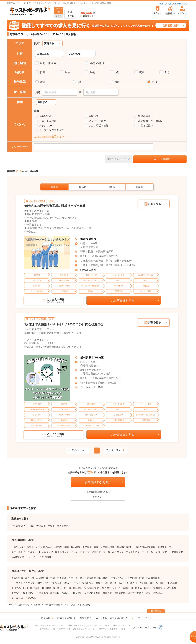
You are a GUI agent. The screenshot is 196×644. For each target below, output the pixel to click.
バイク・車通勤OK (123, 588)
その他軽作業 (107, 547)
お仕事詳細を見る (123, 301)
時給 (43, 82)
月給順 (139, 187)
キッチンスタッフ (135, 552)
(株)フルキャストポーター (85, 629)
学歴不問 (94, 116)
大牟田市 (41, 526)
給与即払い (88, 583)
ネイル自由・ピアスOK (24, 598)
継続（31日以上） (100, 63)
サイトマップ (145, 618)
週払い (68, 583)
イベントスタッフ (80, 552)
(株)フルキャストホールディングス (51, 625)
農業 (96, 547)
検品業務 (76, 547)
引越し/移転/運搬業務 (144, 547)
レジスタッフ (46, 552)
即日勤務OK (49, 588)
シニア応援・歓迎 (99, 126)
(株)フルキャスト (76, 625)
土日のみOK (172, 583)
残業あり (66, 593)
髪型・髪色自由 (154, 593)
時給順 (83, 187)
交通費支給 (159, 588)
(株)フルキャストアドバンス (98, 625)
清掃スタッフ (164, 547)
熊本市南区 (63, 526)
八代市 (31, 526)
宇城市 (51, 526)
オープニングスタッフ (51, 130)
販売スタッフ (62, 552)
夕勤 (117, 72)
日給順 (111, 187)
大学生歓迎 (45, 116)
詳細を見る (155, 204)
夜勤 (142, 72)
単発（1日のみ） (50, 63)
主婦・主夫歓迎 (48, 121)
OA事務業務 (18, 557)
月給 (117, 82)
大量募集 (107, 593)
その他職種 (46, 557)
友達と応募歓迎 (92, 593)
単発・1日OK (64, 588)
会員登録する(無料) (97, 482)
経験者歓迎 (144, 116)
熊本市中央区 (18, 526)
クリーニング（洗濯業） (24, 552)
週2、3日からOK (139, 583)
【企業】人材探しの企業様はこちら (173, 4)
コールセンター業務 (92, 387)
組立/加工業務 (88, 270)
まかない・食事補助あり (24, 593)
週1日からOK (121, 583)
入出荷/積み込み (44, 547)
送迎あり (172, 588)
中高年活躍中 (146, 126)
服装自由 (55, 593)
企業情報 (46, 618)
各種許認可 (86, 618)
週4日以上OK (157, 583)
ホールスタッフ (116, 552)
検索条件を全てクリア (118, 159)
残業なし (78, 593)
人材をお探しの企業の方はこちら (113, 618)
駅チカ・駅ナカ (143, 588)
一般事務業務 (176, 552)
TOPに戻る (156, 611)
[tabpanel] (47, 253)
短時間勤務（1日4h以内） (98, 588)
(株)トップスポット (122, 625)
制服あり (44, 593)
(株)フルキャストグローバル (111, 629)
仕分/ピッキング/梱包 (22, 547)
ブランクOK (46, 126)
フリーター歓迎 (97, 121)
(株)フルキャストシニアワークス (56, 629)
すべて (156, 82)
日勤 (43, 72)
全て (167, 72)
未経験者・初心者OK (150, 121)
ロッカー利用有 (136, 593)
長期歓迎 (78, 588)
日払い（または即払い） (49, 583)
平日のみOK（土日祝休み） (26, 588)
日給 (80, 82)
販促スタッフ (99, 552)
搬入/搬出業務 (124, 547)
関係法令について (66, 618)
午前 (67, 72)
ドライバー (32, 557)
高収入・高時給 (104, 583)
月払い (77, 583)
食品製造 (87, 547)
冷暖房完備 (120, 593)
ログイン (97, 497)
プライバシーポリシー (148, 627)
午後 (92, 72)
